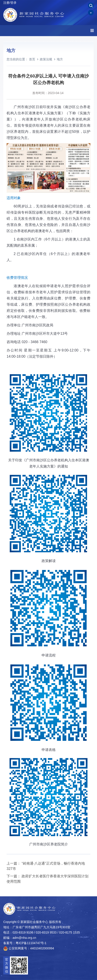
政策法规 (46, 59)
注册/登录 (10, 3)
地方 (60, 59)
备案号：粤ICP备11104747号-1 (25, 943)
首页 (32, 59)
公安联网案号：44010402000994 (29, 949)
